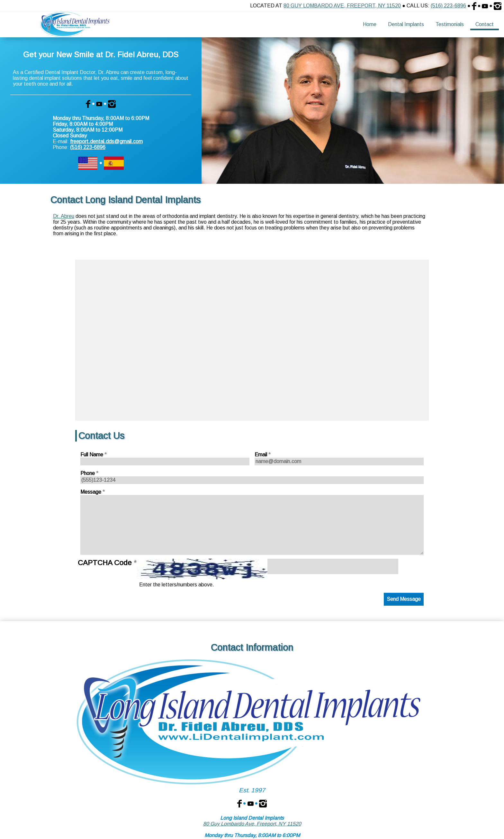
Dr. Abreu (64, 216)
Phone (89, 473)
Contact (485, 24)
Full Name (94, 455)
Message (93, 492)
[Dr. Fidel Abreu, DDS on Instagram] (263, 803)
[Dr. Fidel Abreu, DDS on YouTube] (251, 803)
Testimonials (450, 24)
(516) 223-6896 (448, 6)
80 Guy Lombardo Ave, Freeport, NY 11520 (342, 6)
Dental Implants (406, 24)
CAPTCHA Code (107, 563)
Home (370, 24)
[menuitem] (370, 24)
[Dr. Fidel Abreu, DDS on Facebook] (239, 803)
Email (263, 455)
